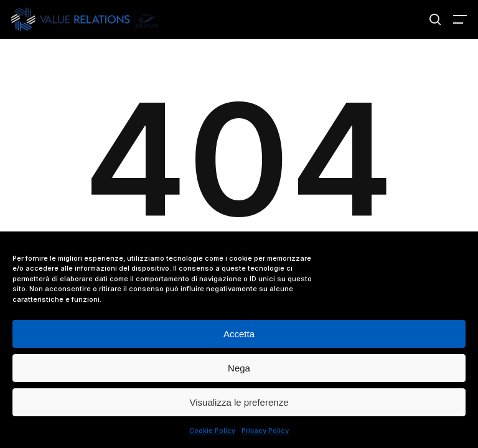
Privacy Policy (265, 431)
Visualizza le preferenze (239, 402)
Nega (239, 368)
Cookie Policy (212, 431)
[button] (460, 19)
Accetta (239, 334)
